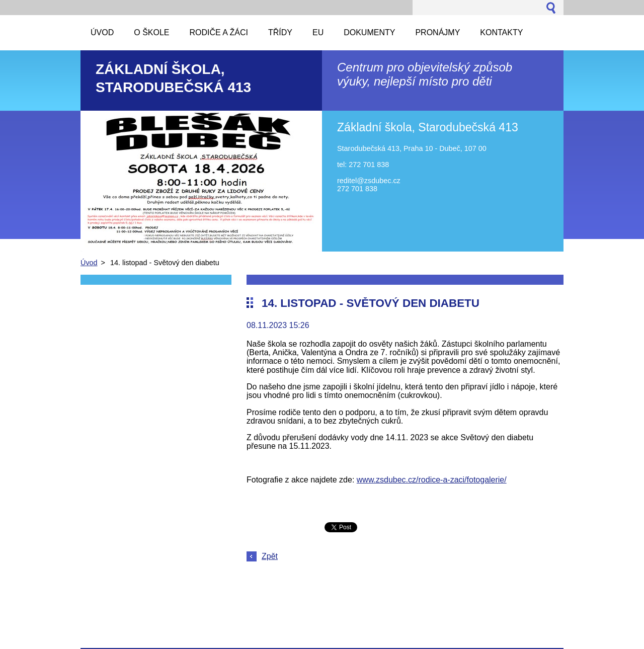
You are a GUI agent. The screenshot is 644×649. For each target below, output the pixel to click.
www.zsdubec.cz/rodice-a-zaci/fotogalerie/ (432, 480)
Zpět (270, 556)
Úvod (89, 263)
